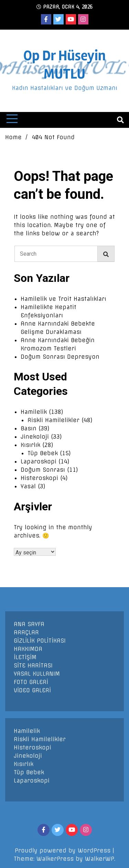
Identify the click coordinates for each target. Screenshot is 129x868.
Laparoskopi (39, 461)
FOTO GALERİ (31, 682)
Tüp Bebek (43, 453)
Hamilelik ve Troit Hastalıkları (63, 299)
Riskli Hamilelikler (53, 420)
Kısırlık (30, 445)
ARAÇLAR (26, 632)
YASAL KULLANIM (37, 674)
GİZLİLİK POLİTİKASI (40, 641)
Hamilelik (34, 412)
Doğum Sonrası (43, 470)
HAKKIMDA (28, 649)
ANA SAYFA (29, 624)
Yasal (28, 486)
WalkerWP (100, 859)
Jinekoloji (35, 437)
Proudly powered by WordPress (64, 850)
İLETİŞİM (25, 657)
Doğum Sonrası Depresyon (60, 357)
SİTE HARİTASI (33, 665)
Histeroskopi (39, 478)
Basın (29, 428)
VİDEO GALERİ (32, 690)
